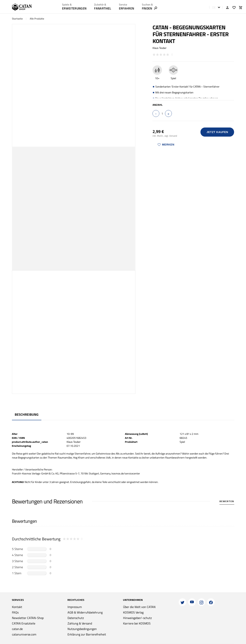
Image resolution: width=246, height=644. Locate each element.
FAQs (15, 612)
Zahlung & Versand (80, 623)
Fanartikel (103, 8)
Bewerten (227, 501)
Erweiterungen (74, 8)
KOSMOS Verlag (133, 612)
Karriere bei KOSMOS (137, 623)
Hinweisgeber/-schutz (137, 618)
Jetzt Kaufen (217, 132)
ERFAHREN (127, 8)
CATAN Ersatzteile (24, 623)
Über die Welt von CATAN (139, 607)
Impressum (75, 607)
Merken (166, 145)
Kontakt (17, 607)
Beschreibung (27, 414)
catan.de (17, 629)
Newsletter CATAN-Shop (28, 618)
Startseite (17, 19)
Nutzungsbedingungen (82, 629)
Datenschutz (76, 618)
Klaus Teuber (160, 48)
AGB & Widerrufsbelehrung (85, 612)
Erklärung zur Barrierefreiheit (87, 634)
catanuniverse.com (24, 634)
